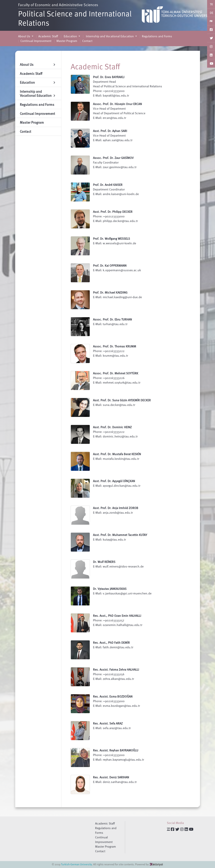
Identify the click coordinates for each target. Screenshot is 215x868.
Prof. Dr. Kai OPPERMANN (110, 265)
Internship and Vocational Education (110, 36)
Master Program (67, 41)
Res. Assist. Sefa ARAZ (108, 723)
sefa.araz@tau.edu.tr (117, 728)
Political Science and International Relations (75, 18)
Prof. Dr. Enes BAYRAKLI (109, 77)
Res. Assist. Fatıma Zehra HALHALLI (116, 669)
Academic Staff (48, 36)
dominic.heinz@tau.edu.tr (120, 436)
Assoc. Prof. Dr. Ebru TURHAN (112, 319)
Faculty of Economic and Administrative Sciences (58, 5)
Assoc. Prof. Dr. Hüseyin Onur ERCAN (117, 104)
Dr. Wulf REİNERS (104, 562)
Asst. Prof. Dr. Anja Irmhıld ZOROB (116, 508)
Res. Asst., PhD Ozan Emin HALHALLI (117, 616)
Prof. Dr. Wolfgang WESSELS (111, 239)
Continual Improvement (36, 41)
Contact (87, 41)
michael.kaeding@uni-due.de (122, 297)
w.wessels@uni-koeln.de (119, 243)
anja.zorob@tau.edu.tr (118, 512)
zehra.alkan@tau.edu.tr (118, 679)
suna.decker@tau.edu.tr (119, 405)
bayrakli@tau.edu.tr (116, 95)
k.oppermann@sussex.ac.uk (122, 270)
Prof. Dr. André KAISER (108, 185)
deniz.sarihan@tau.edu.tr (120, 782)
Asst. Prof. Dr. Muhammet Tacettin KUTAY (120, 535)
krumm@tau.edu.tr (115, 356)
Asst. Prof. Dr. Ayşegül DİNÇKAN (114, 481)
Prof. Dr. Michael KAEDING (110, 292)
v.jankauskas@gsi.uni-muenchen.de (127, 593)
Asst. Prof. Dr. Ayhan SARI (110, 131)
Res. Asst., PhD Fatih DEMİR (111, 643)
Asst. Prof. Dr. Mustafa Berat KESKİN (117, 454)
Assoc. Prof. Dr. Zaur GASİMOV (113, 158)
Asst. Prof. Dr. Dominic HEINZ (112, 427)
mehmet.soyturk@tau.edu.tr (122, 382)
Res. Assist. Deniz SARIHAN (111, 777)
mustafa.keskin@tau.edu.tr (121, 459)
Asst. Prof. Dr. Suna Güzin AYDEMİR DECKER (122, 400)
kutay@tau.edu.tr (114, 539)
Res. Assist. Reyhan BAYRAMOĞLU (116, 750)
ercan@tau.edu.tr (114, 118)
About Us (25, 36)
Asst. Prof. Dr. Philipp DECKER (113, 212)
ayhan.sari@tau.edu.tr (118, 140)
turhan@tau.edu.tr (115, 324)
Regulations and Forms (157, 36)
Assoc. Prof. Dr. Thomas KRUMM (115, 346)
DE (212, 13)
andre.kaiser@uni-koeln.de (121, 194)
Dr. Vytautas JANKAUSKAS (110, 589)
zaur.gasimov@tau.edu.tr (120, 167)
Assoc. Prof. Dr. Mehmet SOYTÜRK (116, 373)
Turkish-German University (76, 864)
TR (211, 4)
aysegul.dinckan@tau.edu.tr (122, 486)
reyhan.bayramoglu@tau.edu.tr (123, 759)
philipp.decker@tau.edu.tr (120, 221)
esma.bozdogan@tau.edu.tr (121, 706)
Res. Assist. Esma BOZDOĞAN (113, 696)
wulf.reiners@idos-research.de (123, 566)
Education (70, 36)
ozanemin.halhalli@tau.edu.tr (123, 625)
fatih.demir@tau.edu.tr (118, 647)
